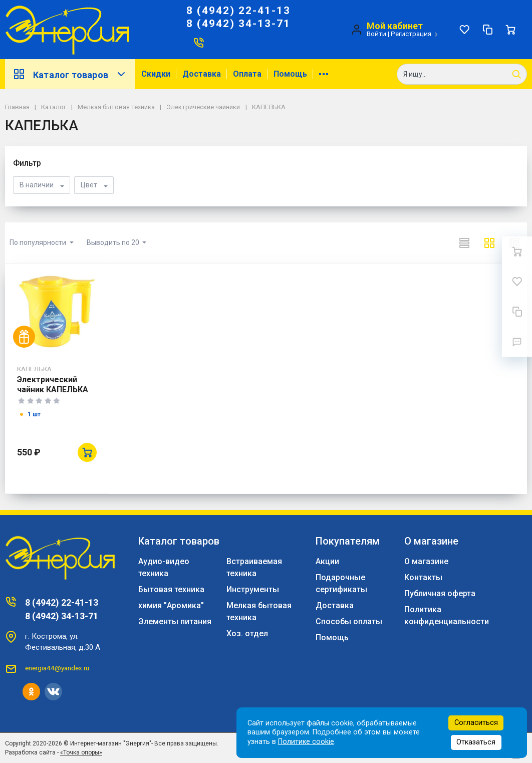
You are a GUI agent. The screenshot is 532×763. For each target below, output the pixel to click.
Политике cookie (306, 742)
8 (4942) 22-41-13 (238, 11)
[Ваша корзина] (510, 30)
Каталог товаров (70, 74)
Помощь (290, 74)
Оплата (247, 74)
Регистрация (411, 34)
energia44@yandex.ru (57, 668)
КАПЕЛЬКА (34, 369)
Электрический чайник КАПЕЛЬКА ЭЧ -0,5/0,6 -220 (53, 390)
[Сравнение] (487, 30)
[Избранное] (464, 30)
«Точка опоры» (81, 752)
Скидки (156, 74)
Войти (376, 34)
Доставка (202, 74)
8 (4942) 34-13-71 (238, 24)
